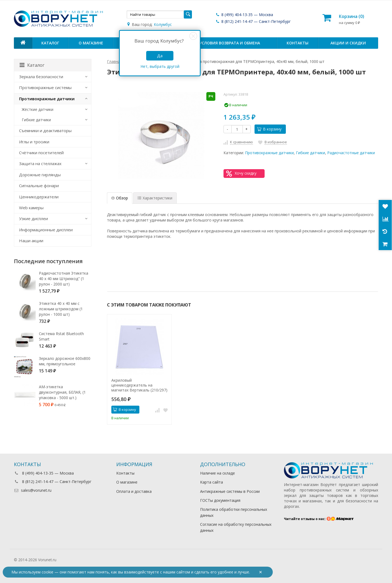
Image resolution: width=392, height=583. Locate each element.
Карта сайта (212, 482)
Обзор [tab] (120, 198)
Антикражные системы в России (230, 491)
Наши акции (31, 241)
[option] (139, 369)
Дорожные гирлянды (40, 175)
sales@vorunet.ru (33, 490)
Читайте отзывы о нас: (319, 519)
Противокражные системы (45, 87)
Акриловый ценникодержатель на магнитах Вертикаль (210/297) (139, 385)
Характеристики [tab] (155, 198)
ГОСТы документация (220, 500)
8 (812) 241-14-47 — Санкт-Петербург (253, 21)
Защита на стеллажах (40, 163)
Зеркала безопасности (41, 77)
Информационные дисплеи (46, 230)
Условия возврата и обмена (230, 43)
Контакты (298, 43)
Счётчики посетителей (41, 153)
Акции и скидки (348, 43)
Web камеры (31, 208)
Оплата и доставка (134, 491)
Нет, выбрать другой (160, 66)
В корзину (269, 129)
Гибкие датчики (310, 153)
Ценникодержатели (39, 197)
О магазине (91, 43)
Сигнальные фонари (39, 186)
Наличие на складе (218, 473)
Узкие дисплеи (33, 218)
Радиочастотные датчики (351, 153)
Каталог (50, 43)
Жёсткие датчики (38, 109)
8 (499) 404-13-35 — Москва (244, 15)
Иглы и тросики (34, 142)
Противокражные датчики (269, 153)
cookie (48, 572)
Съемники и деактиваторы (45, 130)
